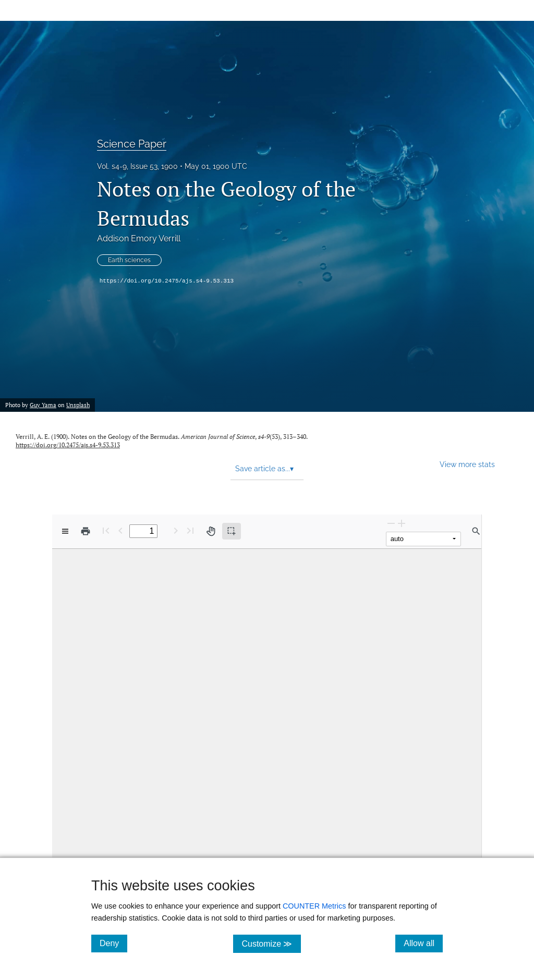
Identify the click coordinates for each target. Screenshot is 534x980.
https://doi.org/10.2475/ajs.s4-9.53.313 (167, 281)
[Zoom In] (402, 523)
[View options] (65, 531)
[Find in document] (476, 531)
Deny (113, 943)
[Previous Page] (120, 530)
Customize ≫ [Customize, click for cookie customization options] (271, 943)
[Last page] (190, 530)
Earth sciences (129, 260)
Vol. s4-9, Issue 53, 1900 (137, 166)
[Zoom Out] (391, 523)
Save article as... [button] (264, 469)
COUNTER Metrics (314, 906)
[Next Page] (176, 530)
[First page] (106, 530)
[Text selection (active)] (232, 531)
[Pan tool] (211, 531)
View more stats (467, 464)
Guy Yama (43, 405)
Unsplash (78, 405)
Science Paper (132, 144)
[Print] (86, 531)
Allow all (423, 943)
